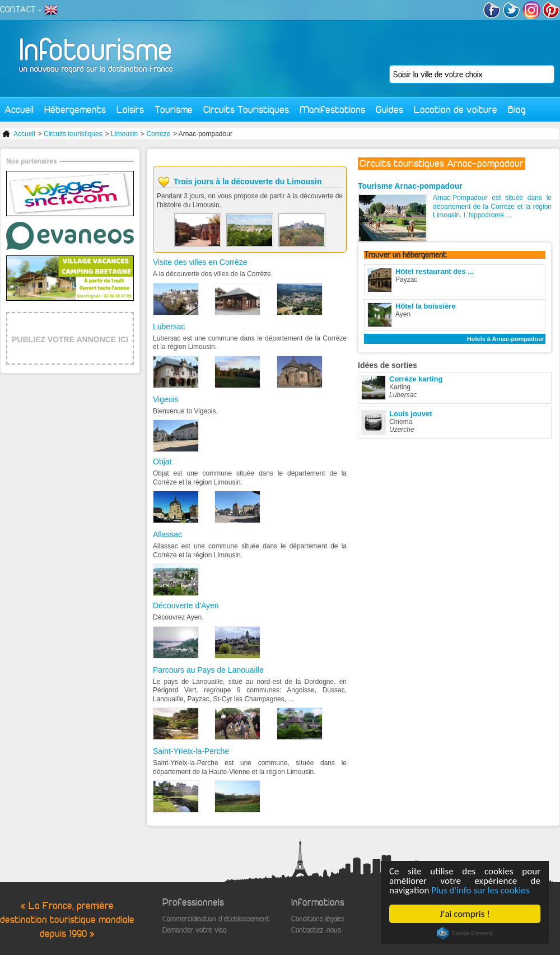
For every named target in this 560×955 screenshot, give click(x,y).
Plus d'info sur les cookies (480, 890)
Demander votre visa (194, 930)
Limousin (124, 134)
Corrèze (158, 134)
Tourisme (174, 110)
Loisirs (130, 110)
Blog (517, 110)
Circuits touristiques (73, 134)
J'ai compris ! (465, 914)
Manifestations (332, 110)
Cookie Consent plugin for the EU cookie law (465, 933)
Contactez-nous (316, 930)
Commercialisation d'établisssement (216, 919)
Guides (389, 110)
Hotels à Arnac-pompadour (506, 339)
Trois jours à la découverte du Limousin (248, 181)
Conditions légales (318, 919)
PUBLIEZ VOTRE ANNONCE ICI (70, 339)
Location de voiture (456, 110)
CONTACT (18, 10)
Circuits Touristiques (246, 110)
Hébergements (75, 110)
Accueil (19, 110)
